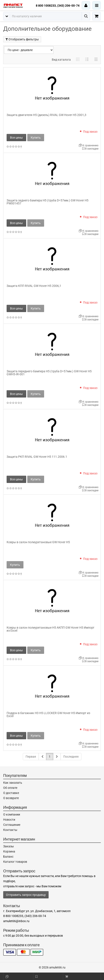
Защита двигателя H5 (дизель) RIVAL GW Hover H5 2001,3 (46, 115)
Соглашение (12, 825)
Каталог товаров (15, 862)
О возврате (11, 798)
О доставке (11, 793)
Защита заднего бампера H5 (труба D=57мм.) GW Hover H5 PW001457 (48, 202)
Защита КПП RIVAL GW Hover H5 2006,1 (34, 286)
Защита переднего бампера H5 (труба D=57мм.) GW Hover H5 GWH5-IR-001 (49, 373)
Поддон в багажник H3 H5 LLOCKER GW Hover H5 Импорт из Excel (48, 714)
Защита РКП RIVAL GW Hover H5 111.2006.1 (37, 457)
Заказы (9, 846)
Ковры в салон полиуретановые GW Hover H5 (38, 542)
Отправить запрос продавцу (26, 895)
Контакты (10, 830)
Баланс (8, 857)
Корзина (9, 851)
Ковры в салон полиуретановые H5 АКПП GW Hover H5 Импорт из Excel (51, 629)
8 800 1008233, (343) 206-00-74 (58, 6)
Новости (9, 820)
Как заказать (13, 783)
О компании (12, 814)
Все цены (16, 138)
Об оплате (10, 788)
